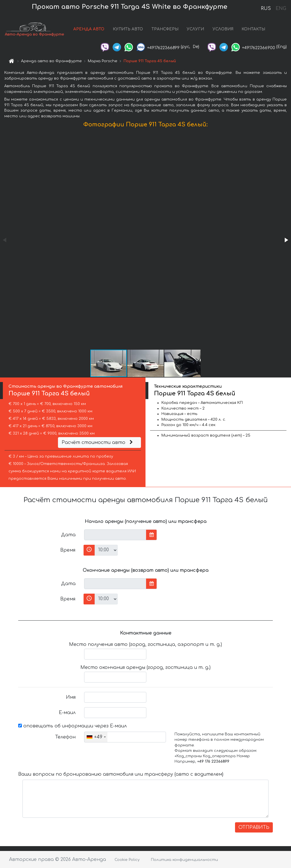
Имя (71, 697)
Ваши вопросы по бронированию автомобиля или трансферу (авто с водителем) (121, 774)
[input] (115, 535)
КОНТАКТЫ (253, 29)
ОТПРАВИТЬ (254, 827)
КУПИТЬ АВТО (128, 29)
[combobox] (96, 737)
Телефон (65, 737)
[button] (286, 240)
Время (68, 550)
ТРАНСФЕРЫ (165, 29)
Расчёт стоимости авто (98, 443)
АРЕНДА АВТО (89, 29)
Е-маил (67, 713)
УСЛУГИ (195, 29)
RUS (266, 9)
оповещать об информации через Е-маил (72, 726)
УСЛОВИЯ (223, 29)
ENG (281, 9)
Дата (68, 535)
